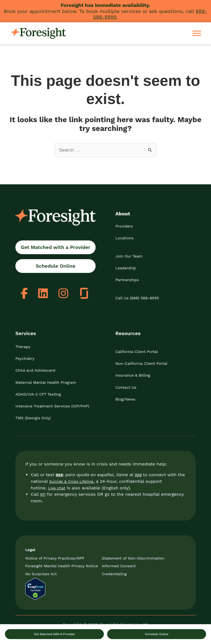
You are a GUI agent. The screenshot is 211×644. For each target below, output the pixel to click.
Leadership (126, 268)
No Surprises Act (41, 574)
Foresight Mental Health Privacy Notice (62, 566)
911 (43, 494)
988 (138, 475)
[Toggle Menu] (197, 33)
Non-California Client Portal (141, 363)
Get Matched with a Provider (55, 247)
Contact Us (126, 387)
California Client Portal (137, 352)
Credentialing (114, 574)
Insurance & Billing (133, 375)
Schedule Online (157, 634)
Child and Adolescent (35, 370)
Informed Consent (119, 566)
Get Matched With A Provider (54, 634)
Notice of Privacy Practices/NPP (55, 558)
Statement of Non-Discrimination (133, 558)
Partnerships (127, 280)
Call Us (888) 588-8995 (137, 298)
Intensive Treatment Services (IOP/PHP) (52, 406)
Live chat (57, 488)
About (123, 214)
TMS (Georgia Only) (33, 418)
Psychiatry (25, 358)
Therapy (23, 347)
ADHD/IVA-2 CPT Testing (38, 394)
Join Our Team (129, 256)
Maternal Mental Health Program (46, 382)
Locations (124, 238)
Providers (124, 226)
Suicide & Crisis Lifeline (71, 481)
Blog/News (125, 399)
